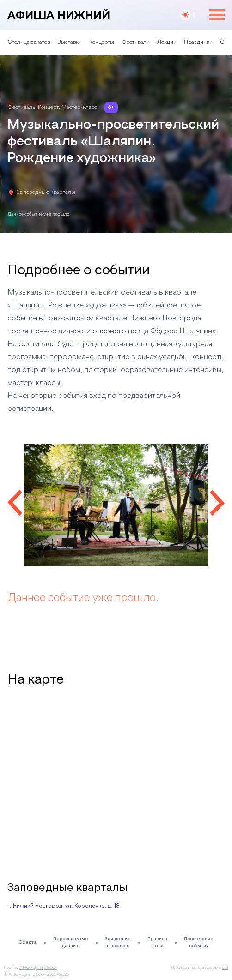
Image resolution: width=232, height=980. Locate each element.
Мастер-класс (79, 108)
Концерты (102, 42)
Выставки (70, 42)
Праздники (198, 42)
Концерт (48, 108)
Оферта (27, 942)
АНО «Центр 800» (38, 968)
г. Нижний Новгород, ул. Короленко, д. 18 (64, 906)
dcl (225, 968)
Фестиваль (21, 108)
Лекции (167, 42)
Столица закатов (29, 42)
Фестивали (136, 42)
